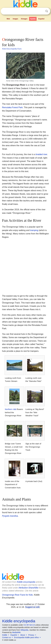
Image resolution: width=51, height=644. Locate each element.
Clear (41, 11)
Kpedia (33, 19)
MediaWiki (16, 632)
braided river (41, 154)
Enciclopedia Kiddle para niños (26, 637)
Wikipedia (24, 630)
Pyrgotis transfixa (10, 516)
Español (41, 19)
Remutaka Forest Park (12, 107)
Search (47, 11)
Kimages (24, 19)
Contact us (7, 637)
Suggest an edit (32, 607)
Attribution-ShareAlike (28, 588)
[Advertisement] (25, 29)
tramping (34, 230)
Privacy (31, 635)
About (23, 635)
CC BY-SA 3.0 (29, 625)
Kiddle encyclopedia (26, 582)
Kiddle (5, 635)
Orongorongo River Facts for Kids (17, 595)
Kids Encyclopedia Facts (12, 49)
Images (15, 19)
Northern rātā (11, 409)
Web (8, 19)
